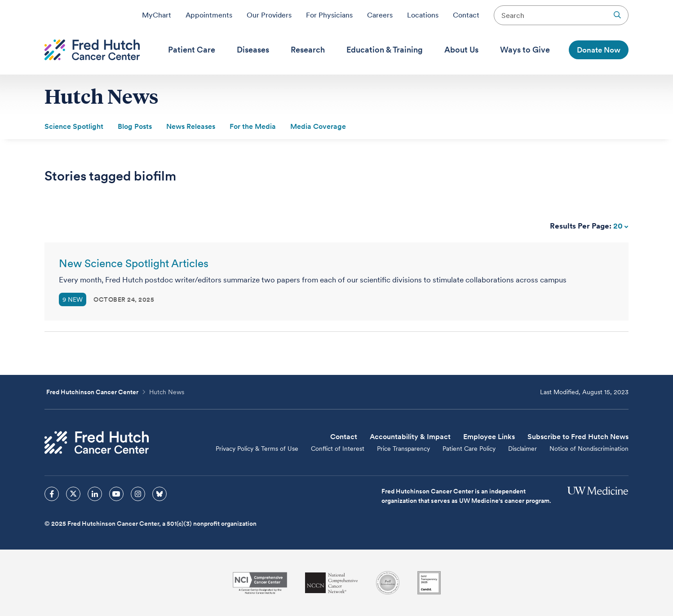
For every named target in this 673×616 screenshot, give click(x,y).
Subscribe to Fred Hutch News (578, 437)
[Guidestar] (429, 583)
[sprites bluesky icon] (159, 494)
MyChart (157, 15)
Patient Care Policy (469, 449)
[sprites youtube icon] (116, 494)
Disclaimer (522, 449)
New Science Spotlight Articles (134, 263)
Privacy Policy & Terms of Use (257, 449)
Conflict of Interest (338, 449)
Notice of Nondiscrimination (589, 449)
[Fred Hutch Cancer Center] (97, 442)
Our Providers (269, 15)
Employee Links (489, 437)
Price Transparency (403, 449)
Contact (466, 15)
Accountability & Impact (410, 437)
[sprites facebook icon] (52, 494)
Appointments (209, 15)
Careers (380, 15)
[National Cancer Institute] (260, 583)
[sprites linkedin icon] (95, 494)
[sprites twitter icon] (73, 494)
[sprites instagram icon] (138, 494)
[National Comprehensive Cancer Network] (332, 583)
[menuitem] (192, 50)
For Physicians (329, 15)
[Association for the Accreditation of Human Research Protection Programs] (388, 583)
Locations (423, 15)
